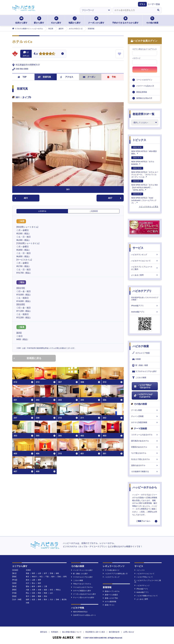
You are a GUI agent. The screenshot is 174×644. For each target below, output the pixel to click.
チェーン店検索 (145, 416)
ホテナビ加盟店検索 (145, 422)
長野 (39, 580)
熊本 (45, 600)
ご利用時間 (94, 211)
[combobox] (134, 10)
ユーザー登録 (154, 4)
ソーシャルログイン (144, 80)
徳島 (33, 596)
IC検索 (136, 359)
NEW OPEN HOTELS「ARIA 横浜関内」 (144, 150)
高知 (45, 596)
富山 (33, 583)
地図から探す (75, 20)
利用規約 (55, 632)
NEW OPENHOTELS (79, 612)
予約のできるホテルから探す (125, 20)
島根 (45, 593)
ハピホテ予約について (144, 577)
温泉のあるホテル (145, 465)
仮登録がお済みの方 (144, 98)
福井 (39, 583)
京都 (39, 590)
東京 (27, 577)
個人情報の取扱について (72, 632)
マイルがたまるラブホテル (82, 587)
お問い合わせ (129, 632)
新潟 (27, 580)
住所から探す (21, 20)
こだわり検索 (139, 378)
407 (115, 198)
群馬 (65, 577)
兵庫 (33, 590)
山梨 (33, 580)
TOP (22, 77)
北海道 (28, 570)
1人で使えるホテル (145, 453)
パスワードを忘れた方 (145, 86)
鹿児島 (64, 600)
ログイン (145, 70)
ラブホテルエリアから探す (145, 372)
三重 (45, 586)
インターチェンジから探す (82, 570)
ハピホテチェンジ (142, 585)
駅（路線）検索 (140, 365)
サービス (138, 248)
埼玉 (41, 577)
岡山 (27, 593)
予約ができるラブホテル (81, 584)
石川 (27, 583)
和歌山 (58, 590)
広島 (33, 593)
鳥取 (39, 593)
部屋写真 (45, 77)
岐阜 (33, 586)
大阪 (27, 590)
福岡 (27, 600)
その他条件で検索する (145, 472)
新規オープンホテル (111, 591)
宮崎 (57, 600)
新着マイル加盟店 (110, 595)
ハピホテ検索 (141, 346)
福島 (57, 573)
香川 (27, 596)
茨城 (59, 577)
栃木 (53, 577)
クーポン (89, 77)
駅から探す (39, 20)
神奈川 (34, 577)
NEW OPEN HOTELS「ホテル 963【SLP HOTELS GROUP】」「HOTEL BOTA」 (145, 185)
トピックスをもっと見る (149, 207)
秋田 (33, 573)
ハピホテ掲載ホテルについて (146, 596)
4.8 (36, 54)
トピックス (139, 140)
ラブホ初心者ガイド (111, 570)
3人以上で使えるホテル (145, 459)
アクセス (67, 77)
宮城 (51, 573)
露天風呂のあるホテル (145, 441)
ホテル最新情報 (109, 602)
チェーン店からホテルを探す (83, 597)
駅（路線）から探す (79, 574)
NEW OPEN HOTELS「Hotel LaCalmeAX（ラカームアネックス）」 (144, 198)
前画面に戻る (27, 358)
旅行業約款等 (114, 632)
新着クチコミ (109, 605)
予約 (112, 77)
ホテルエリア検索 (141, 353)
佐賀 (33, 600)
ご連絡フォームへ (143, 521)
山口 (51, 593)
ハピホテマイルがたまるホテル (143, 396)
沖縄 (27, 603)
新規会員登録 (142, 92)
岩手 (45, 573)
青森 (27, 573)
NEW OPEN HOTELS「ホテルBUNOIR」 (143, 161)
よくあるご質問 (145, 275)
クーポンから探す (96, 20)
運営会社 (44, 632)
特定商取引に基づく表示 (95, 632)
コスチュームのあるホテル (145, 435)
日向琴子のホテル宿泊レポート (84, 615)
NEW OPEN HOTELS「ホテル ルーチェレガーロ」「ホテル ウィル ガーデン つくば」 (145, 172)
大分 (51, 600)
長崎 (39, 600)
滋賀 (45, 590)
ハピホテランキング (145, 255)
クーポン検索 (145, 410)
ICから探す (56, 20)
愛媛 (39, 596)
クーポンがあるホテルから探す (84, 594)
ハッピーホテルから (145, 487)
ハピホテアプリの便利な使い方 (115, 574)
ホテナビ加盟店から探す (81, 591)
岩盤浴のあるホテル (145, 447)
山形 (39, 573)
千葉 (47, 577)
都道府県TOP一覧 (143, 114)
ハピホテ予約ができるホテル (143, 386)
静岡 (39, 586)
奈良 (51, 590)
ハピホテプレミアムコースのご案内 (145, 268)
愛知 (27, 586)
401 (21, 198)
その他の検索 (152, 20)
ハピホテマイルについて (145, 261)
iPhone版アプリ (145, 306)
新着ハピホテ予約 (110, 598)
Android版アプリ (145, 312)
